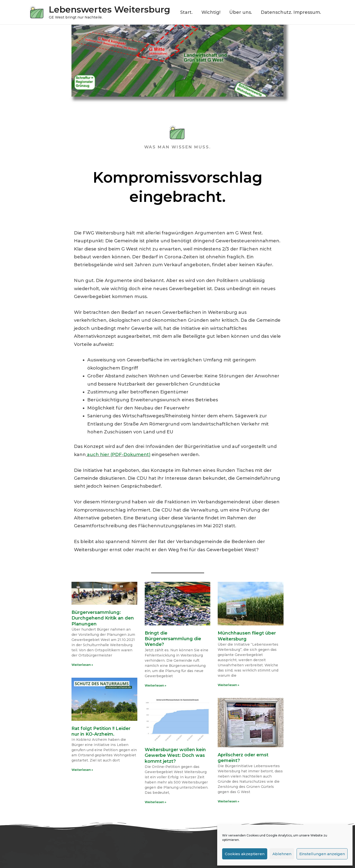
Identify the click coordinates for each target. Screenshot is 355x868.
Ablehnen (282, 854)
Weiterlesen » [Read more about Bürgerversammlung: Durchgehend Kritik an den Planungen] (82, 665)
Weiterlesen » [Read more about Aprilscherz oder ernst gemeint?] (228, 801)
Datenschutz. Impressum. (291, 12)
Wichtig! (211, 12)
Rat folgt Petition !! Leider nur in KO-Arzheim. (101, 731)
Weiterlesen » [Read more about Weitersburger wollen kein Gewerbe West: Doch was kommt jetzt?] (155, 802)
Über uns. (241, 12)
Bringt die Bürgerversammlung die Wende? (173, 639)
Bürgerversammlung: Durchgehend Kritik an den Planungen (103, 618)
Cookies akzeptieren (245, 854)
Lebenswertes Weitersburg (109, 9)
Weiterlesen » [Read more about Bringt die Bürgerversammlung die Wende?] (155, 685)
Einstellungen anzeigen (322, 854)
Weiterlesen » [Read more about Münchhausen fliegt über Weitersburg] (228, 685)
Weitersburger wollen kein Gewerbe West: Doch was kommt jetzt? (175, 755)
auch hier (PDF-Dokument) (118, 455)
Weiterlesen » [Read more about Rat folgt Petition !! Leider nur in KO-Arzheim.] (82, 770)
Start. (186, 12)
